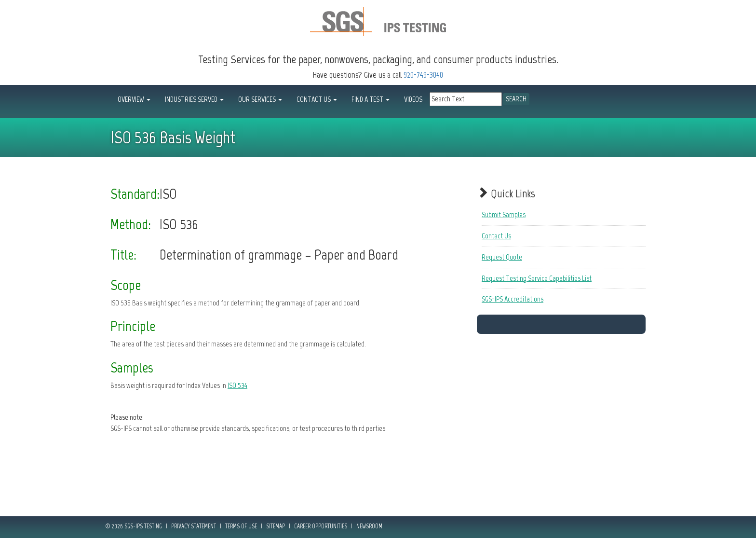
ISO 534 (237, 385)
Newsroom (369, 526)
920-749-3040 (423, 75)
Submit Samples (504, 214)
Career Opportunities (321, 526)
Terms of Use (241, 526)
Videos (413, 99)
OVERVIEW (134, 99)
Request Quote (502, 257)
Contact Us (496, 236)
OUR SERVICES (260, 99)
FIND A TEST (371, 99)
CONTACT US (317, 99)
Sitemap (276, 526)
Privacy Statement (194, 526)
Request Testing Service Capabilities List (537, 278)
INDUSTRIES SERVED (194, 99)
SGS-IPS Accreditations (513, 299)
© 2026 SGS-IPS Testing (134, 526)
